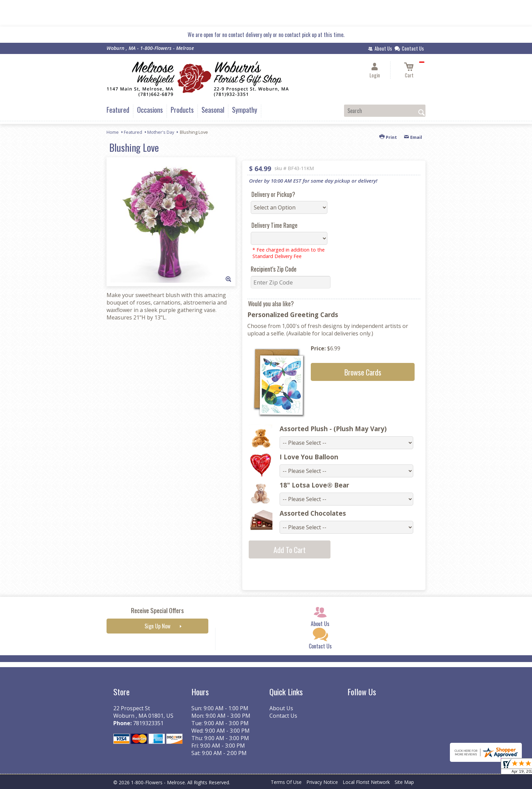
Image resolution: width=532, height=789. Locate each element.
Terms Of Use (286, 782)
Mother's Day (161, 132)
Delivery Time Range (274, 225)
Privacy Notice (322, 782)
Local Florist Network (366, 782)
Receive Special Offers (157, 610)
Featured (133, 132)
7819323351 (148, 723)
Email (413, 137)
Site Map (404, 782)
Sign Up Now (157, 626)
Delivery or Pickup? (273, 194)
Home (113, 132)
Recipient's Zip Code (274, 269)
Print (388, 137)
